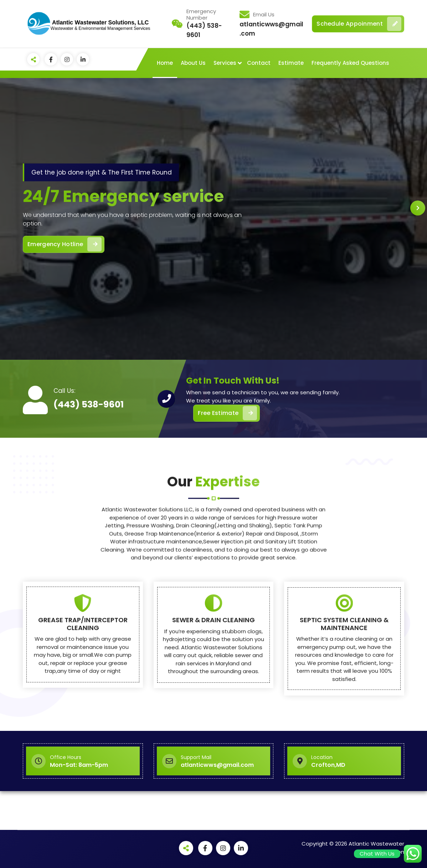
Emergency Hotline (65, 244)
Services (225, 63)
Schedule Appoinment (359, 24)
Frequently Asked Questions (350, 63)
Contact (259, 63)
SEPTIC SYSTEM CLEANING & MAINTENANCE (344, 725)
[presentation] (418, 208)
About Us (193, 63)
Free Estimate (227, 413)
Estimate (291, 63)
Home (165, 63)
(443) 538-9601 (89, 404)
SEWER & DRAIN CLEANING (213, 721)
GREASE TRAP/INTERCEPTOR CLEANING (83, 725)
